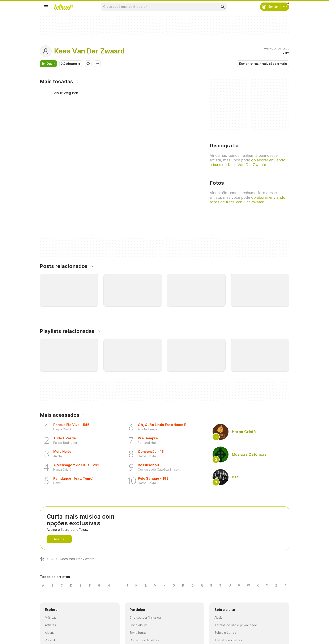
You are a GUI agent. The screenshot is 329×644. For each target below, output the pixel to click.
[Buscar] (222, 7)
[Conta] (285, 7)
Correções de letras (144, 640)
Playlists (51, 640)
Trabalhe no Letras (228, 640)
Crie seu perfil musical (146, 617)
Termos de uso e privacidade (236, 625)
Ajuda (218, 617)
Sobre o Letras (225, 633)
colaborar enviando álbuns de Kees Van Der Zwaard (247, 162)
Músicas (51, 617)
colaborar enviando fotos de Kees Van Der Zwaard (247, 200)
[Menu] (46, 7)
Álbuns (50, 633)
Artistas (50, 625)
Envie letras (138, 633)
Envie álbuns (139, 625)
